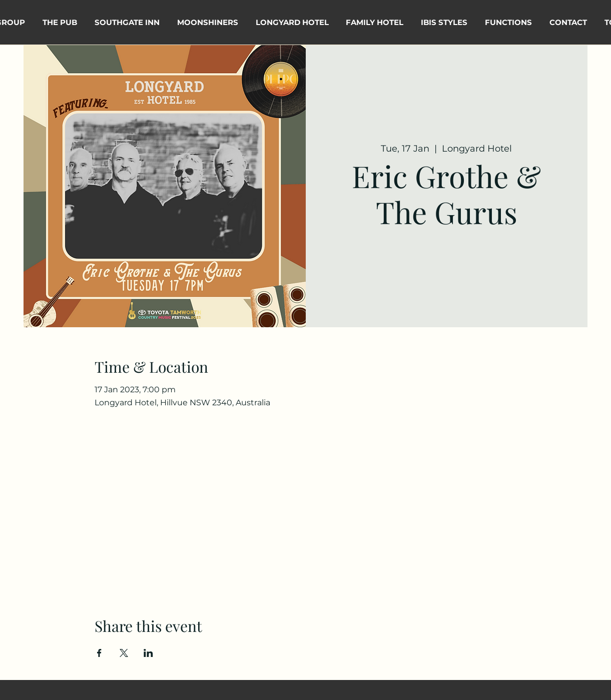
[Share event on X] (124, 653)
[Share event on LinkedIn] (148, 653)
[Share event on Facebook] (99, 653)
